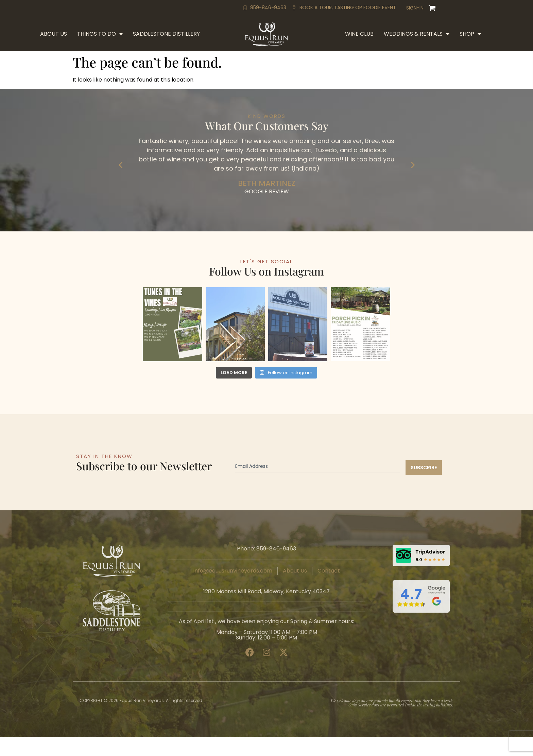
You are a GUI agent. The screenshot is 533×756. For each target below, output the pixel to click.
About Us (54, 34)
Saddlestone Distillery (166, 34)
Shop (470, 34)
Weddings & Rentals (417, 34)
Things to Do (100, 34)
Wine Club (359, 34)
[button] (121, 165)
